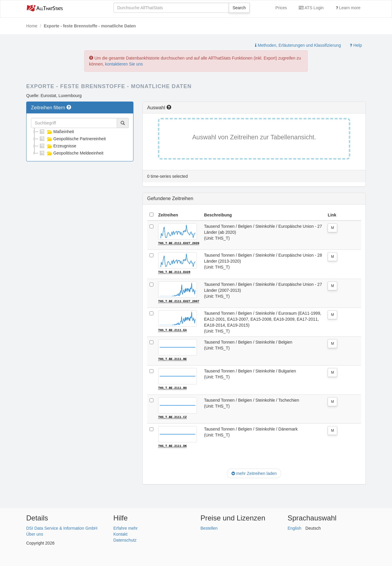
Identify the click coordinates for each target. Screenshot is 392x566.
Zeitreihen (168, 215)
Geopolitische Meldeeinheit (71, 153)
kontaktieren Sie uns (124, 64)
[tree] (80, 142)
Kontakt (120, 533)
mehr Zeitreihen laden (254, 473)
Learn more (348, 8)
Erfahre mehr (126, 527)
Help (356, 45)
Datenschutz (125, 539)
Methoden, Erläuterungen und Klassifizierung (298, 45)
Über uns (35, 533)
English (295, 527)
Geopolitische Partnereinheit (72, 139)
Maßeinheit (56, 132)
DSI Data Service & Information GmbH (62, 527)
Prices (281, 8)
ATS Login (311, 8)
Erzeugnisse (57, 146)
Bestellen (209, 527)
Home (32, 26)
